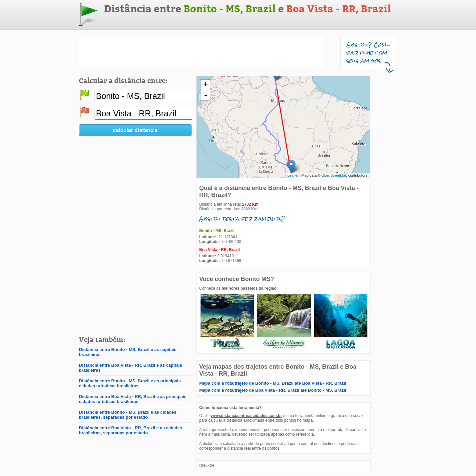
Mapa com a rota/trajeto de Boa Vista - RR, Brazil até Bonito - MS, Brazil (273, 390)
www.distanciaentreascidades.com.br (246, 416)
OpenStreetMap (334, 175)
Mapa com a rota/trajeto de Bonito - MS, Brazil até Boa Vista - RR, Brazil (273, 383)
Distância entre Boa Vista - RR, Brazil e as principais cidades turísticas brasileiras (133, 399)
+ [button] (206, 85)
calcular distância (135, 130)
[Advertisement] (202, 52)
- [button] (206, 95)
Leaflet (293, 175)
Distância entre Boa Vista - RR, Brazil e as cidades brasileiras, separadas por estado (131, 430)
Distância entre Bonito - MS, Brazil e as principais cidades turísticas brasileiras (130, 383)
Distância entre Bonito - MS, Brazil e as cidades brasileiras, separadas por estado (128, 415)
